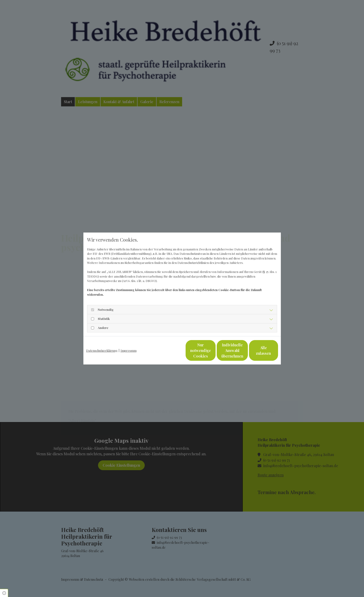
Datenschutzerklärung (102, 350)
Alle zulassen (257, 350)
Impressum (129, 350)
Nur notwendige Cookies (168, 350)
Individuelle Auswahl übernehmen (212, 350)
